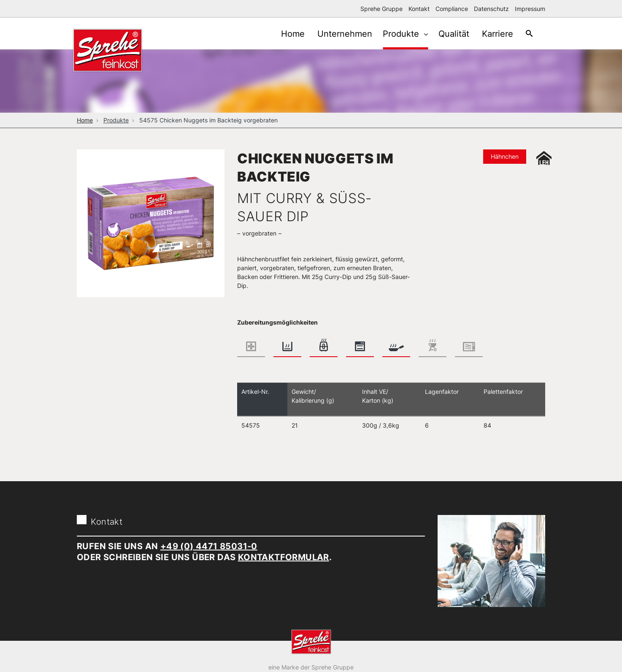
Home (282, 34)
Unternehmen (336, 34)
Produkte (396, 34)
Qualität (448, 34)
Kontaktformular (284, 557)
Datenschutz (491, 9)
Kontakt (419, 9)
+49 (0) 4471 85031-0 (209, 546)
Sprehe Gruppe (381, 9)
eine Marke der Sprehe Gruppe (311, 667)
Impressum (530, 9)
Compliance (452, 9)
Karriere (493, 34)
